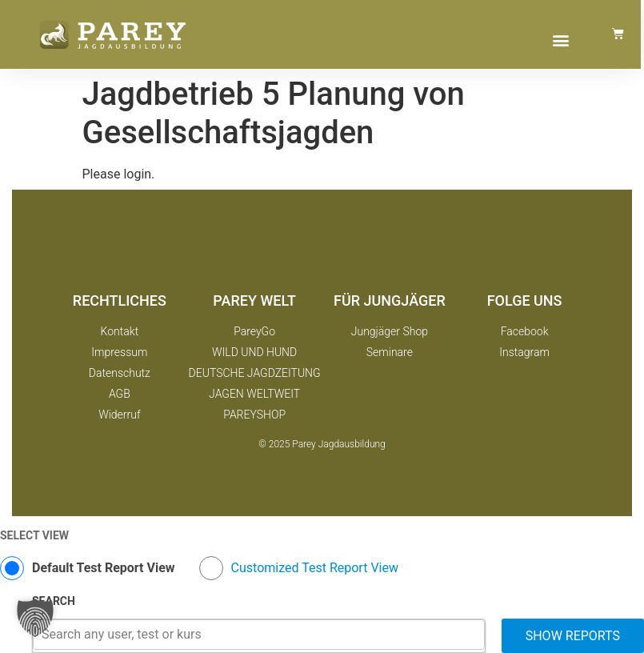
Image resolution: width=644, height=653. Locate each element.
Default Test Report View (104, 568)
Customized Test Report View (315, 568)
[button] (560, 40)
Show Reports (573, 636)
